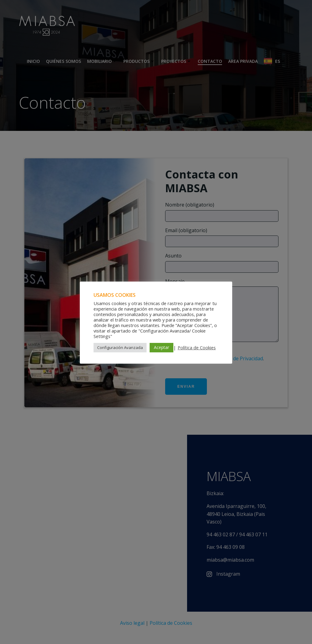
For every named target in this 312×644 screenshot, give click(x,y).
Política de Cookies (197, 347)
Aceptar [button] (161, 347)
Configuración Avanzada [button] (120, 347)
